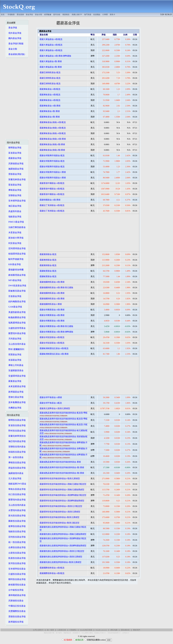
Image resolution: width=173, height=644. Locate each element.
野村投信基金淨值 (16, 431)
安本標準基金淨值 (16, 201)
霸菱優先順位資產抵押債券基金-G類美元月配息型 (62, 551)
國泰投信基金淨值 (16, 521)
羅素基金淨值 (14, 381)
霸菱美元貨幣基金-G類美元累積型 (55, 408)
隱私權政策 (125, 630)
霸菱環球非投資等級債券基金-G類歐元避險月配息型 (63, 484)
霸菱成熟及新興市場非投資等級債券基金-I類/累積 (62, 467)
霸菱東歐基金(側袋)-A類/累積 (53, 139)
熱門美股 (88, 15)
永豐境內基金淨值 (16, 510)
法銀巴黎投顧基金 (16, 227)
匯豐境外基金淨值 (16, 333)
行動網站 (73, 630)
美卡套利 (59, 633)
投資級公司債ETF (100, 633)
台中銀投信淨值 (15, 590)
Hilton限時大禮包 (87, 633)
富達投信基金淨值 (16, 425)
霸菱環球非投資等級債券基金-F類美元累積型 (60, 479)
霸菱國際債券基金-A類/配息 (52, 568)
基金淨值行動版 (15, 44)
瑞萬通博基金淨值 (16, 323)
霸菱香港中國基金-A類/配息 (52, 183)
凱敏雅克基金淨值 (16, 291)
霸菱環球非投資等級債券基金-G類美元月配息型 (61, 506)
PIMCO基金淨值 (15, 222)
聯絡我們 (137, 630)
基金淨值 (29, 15)
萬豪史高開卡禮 (49, 633)
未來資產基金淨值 (16, 386)
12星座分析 (62, 630)
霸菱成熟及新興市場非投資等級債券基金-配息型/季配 (64, 413)
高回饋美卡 (76, 633)
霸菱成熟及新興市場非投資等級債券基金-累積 (60, 462)
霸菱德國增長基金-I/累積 (51, 304)
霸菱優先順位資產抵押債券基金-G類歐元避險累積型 (63, 534)
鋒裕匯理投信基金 (16, 585)
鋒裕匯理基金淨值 (16, 275)
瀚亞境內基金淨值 (16, 441)
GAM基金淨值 (14, 307)
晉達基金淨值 (14, 185)
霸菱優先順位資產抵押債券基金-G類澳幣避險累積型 (63, 546)
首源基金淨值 (14, 360)
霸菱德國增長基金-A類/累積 (52, 282)
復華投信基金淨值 (16, 526)
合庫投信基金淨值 (16, 547)
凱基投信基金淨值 (16, 558)
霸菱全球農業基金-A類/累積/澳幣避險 (56, 332)
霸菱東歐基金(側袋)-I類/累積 (52, 144)
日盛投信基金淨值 (16, 574)
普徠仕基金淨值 (15, 397)
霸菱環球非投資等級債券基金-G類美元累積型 (60, 512)
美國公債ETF (77, 15)
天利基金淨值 (14, 339)
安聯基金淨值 (14, 195)
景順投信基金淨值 (16, 617)
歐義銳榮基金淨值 (16, 317)
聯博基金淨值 (14, 148)
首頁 (3, 15)
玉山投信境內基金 (16, 505)
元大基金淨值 (14, 478)
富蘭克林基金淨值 (16, 179)
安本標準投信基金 (16, 569)
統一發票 (50, 630)
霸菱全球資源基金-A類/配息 (52, 337)
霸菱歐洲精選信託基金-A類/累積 (54, 354)
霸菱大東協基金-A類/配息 (51, 39)
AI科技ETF (126, 633)
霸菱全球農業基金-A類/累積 (52, 310)
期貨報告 (66, 15)
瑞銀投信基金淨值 (16, 531)
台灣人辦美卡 (38, 630)
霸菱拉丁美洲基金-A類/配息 (52, 205)
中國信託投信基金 (16, 606)
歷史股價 (20, 15)
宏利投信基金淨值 (16, 537)
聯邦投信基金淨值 (16, 579)
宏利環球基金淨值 (16, 248)
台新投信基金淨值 (16, 553)
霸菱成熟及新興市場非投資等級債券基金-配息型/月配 (64, 425)
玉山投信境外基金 (16, 344)
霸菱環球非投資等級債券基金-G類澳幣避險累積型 (62, 501)
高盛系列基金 (14, 211)
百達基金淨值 (14, 296)
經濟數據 (48, 15)
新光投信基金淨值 (16, 516)
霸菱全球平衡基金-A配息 (51, 403)
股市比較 (57, 15)
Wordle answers (101, 630)
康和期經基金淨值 (16, 595)
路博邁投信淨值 (15, 622)
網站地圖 (114, 630)
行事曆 (105, 15)
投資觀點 (97, 15)
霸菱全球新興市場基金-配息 (52, 155)
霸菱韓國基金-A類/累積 (50, 200)
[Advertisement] (105, 6)
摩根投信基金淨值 (16, 463)
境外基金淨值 (14, 33)
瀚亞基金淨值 (14, 206)
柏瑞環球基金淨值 (16, 254)
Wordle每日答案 (86, 630)
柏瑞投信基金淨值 (16, 452)
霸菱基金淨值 (14, 158)
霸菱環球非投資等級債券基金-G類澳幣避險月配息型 (63, 495)
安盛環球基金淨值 (16, 376)
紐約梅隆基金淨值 (16, 301)
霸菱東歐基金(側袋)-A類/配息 (53, 122)
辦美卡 (113, 15)
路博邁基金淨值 (15, 392)
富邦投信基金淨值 (16, 563)
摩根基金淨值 (14, 190)
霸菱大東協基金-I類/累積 (51, 61)
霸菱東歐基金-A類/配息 (50, 89)
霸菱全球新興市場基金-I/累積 (53, 172)
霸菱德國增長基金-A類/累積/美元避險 (56, 288)
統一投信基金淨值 (16, 542)
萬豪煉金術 (67, 633)
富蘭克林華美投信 (16, 436)
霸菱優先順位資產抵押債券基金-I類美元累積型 (61, 562)
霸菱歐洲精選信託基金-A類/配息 (54, 348)
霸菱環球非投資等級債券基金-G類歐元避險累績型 (62, 490)
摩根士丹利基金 (15, 365)
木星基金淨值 (14, 233)
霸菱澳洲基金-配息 (48, 254)
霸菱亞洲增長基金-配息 (50, 72)
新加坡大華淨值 (15, 238)
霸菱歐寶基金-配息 (48, 271)
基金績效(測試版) (16, 54)
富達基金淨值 (14, 153)
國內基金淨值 (14, 38)
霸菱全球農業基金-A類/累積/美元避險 (56, 326)
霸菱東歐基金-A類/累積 (50, 106)
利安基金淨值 (14, 243)
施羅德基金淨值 (15, 169)
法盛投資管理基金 (16, 328)
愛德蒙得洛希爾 (15, 270)
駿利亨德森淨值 (15, 259)
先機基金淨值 (14, 408)
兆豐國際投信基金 (16, 611)
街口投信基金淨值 (16, 494)
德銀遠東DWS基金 (16, 484)
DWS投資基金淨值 (16, 286)
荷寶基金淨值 (14, 355)
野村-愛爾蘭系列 (15, 349)
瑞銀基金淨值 (14, 217)
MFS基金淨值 (14, 280)
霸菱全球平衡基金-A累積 (51, 397)
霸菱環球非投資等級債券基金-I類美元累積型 (60, 517)
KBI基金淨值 (14, 264)
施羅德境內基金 (15, 473)
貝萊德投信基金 (15, 601)
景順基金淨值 (14, 174)
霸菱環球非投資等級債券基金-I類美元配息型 (60, 523)
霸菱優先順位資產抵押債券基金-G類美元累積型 (61, 557)
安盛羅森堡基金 (15, 370)
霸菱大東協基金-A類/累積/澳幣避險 (55, 56)
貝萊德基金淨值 (15, 164)
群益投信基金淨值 (16, 468)
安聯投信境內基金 (16, 447)
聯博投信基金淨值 (16, 420)
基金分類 (39, 15)
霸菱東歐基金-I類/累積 (50, 111)
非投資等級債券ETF (114, 633)
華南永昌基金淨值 (16, 489)
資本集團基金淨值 (16, 402)
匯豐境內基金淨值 (16, 500)
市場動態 (11, 15)
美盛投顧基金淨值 (16, 312)
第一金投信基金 (15, 457)
